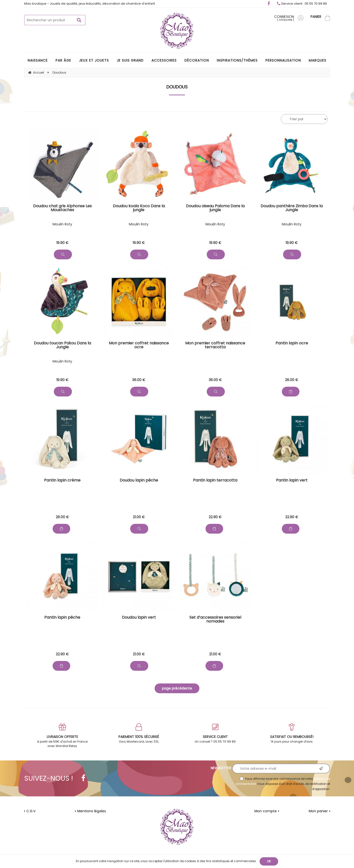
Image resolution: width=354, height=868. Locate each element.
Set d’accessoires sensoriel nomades (215, 620)
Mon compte (266, 811)
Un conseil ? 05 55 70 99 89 (215, 733)
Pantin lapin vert (292, 481)
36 (139, 380)
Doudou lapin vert (139, 618)
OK (269, 861)
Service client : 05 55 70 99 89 (302, 4)
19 (62, 243)
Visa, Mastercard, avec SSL (139, 733)
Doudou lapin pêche (139, 481)
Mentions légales (92, 811)
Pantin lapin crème (62, 481)
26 (292, 380)
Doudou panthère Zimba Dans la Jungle (292, 208)
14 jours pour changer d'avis (292, 733)
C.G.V (31, 811)
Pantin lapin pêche (62, 618)
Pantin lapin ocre (292, 344)
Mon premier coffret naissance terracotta (215, 346)
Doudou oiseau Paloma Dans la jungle (215, 208)
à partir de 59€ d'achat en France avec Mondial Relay (63, 736)
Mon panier (318, 811)
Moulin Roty (62, 224)
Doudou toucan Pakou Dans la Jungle (62, 346)
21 (139, 517)
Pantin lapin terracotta (215, 481)
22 (215, 517)
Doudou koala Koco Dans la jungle (139, 208)
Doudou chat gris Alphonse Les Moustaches (62, 208)
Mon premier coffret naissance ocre (139, 346)
